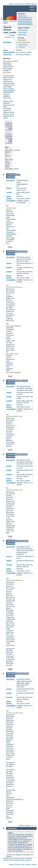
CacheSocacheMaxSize (25, 17)
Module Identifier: (9, 52)
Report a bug (22, 34)
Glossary (28, 4)
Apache (5, 21)
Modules (11, 4)
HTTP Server (13, 21)
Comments (22, 47)
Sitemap (34, 4)
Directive (11, 177)
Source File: (7, 54)
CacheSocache (22, 16)
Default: (9, 267)
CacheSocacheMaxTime (25, 19)
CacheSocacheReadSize (25, 23)
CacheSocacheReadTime (25, 24)
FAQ (23, 4)
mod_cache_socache (10, 61)
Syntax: (9, 188)
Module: (9, 199)
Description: (8, 42)
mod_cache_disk (24, 42)
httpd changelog (23, 30)
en (13, 37)
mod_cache (7, 72)
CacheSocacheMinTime (25, 21)
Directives (18, 4)
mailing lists (19, 851)
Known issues (23, 32)
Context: (9, 192)
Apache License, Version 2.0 (23, 860)
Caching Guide (23, 45)
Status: (6, 50)
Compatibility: (11, 201)
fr (14, 39)
